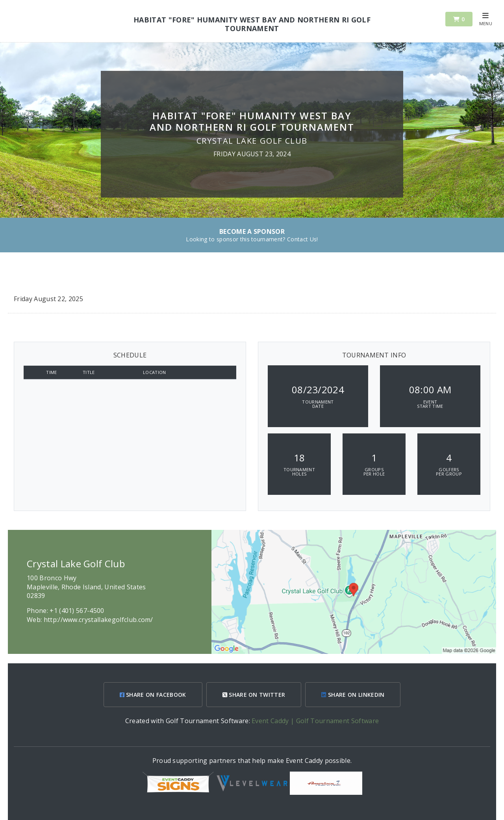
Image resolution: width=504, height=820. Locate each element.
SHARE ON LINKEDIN (353, 695)
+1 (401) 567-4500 (77, 611)
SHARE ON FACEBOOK (153, 695)
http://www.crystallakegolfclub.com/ (98, 620)
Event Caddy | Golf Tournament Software (315, 721)
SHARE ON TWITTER (254, 695)
